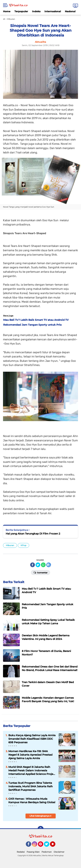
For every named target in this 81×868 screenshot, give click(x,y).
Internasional (53, 11)
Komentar (40, 572)
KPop (23, 545)
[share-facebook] (33, 565)
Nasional (70, 11)
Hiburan (10, 545)
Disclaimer (59, 852)
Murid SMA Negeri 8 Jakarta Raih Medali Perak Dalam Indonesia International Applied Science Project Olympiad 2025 (32, 771)
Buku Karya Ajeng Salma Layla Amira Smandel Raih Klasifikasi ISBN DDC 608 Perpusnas (32, 739)
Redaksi (21, 852)
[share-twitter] (38, 565)
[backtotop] (41, 829)
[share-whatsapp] (43, 565)
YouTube (55, 846)
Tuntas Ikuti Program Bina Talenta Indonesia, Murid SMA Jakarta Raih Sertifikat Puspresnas (31, 786)
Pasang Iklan (33, 852)
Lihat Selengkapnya (40, 816)
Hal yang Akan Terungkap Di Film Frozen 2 (33, 534)
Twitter (48, 846)
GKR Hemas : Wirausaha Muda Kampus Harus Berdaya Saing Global (32, 800)
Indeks (36, 11)
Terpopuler (21, 11)
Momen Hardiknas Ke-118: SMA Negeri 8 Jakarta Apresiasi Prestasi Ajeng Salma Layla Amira (30, 755)
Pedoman (47, 852)
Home (7, 11)
